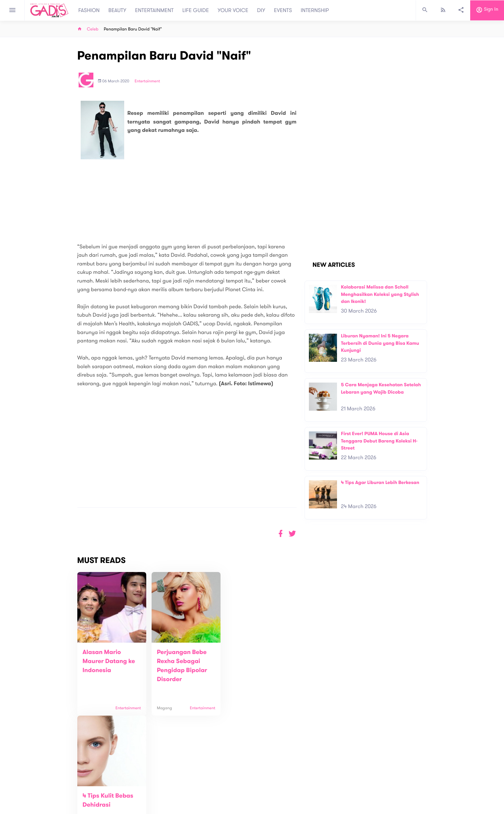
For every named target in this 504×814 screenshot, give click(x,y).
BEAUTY (117, 10)
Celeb (93, 29)
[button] (292, 534)
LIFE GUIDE (196, 10)
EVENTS (283, 10)
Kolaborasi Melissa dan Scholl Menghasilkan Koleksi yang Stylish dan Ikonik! (380, 294)
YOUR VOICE (233, 10)
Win (278, 784)
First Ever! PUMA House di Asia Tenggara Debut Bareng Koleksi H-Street (379, 441)
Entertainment (147, 81)
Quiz (266, 784)
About (162, 780)
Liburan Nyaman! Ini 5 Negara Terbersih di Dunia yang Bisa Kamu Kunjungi (380, 343)
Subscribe (416, 759)
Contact (164, 787)
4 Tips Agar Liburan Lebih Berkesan (380, 482)
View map (69, 808)
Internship (166, 801)
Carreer (164, 794)
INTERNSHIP (315, 10)
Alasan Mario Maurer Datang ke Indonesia (109, 661)
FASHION (89, 10)
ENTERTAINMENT (154, 10)
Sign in (487, 10)
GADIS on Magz (322, 784)
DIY (261, 10)
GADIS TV (294, 784)
